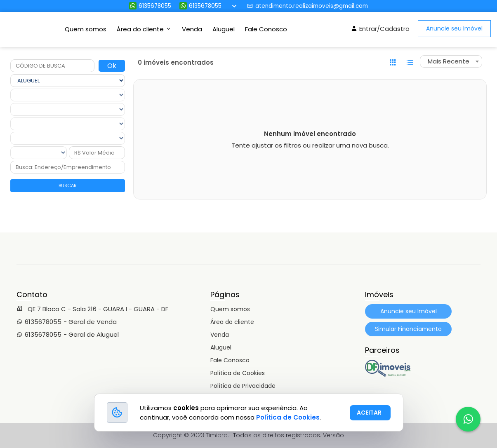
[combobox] (451, 61)
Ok (112, 66)
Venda (192, 29)
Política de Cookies (238, 373)
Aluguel (224, 29)
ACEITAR (369, 413)
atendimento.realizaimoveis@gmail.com (307, 6)
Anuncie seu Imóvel (454, 28)
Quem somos (86, 29)
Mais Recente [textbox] (449, 61)
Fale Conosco (266, 29)
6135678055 (150, 6)
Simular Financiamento (408, 329)
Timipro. (217, 435)
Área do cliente (232, 322)
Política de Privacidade (243, 386)
